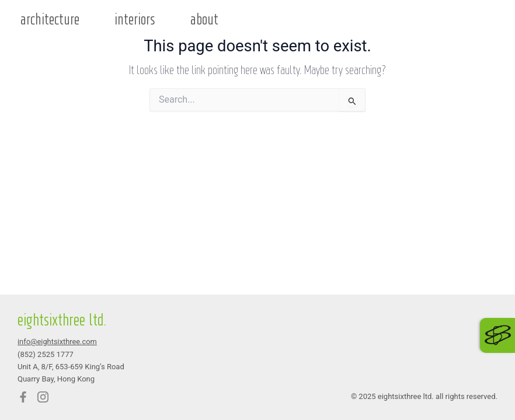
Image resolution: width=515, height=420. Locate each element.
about (204, 20)
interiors (135, 20)
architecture (50, 20)
